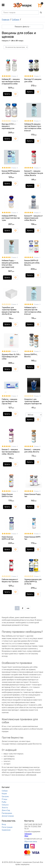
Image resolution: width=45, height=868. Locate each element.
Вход (4, 824)
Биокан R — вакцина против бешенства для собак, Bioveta (34, 173)
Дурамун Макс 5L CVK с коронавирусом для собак (11, 357)
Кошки (4, 794)
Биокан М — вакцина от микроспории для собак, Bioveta (34, 218)
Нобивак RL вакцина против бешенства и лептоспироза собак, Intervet (33, 127)
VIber (26, 836)
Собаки (15, 20)
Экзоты (5, 808)
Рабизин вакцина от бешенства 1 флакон (10, 581)
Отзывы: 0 (15, 76)
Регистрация (7, 827)
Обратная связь (31, 842)
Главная (6, 20)
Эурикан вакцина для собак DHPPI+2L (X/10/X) (33, 582)
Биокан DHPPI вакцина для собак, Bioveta (11, 172)
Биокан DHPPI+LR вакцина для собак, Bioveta (32, 263)
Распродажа (7, 813)
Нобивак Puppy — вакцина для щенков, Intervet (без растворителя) (10, 264)
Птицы (4, 799)
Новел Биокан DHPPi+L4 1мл (7, 495)
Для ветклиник (8, 816)
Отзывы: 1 (14, 121)
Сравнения (6, 830)
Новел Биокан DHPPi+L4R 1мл (8, 538)
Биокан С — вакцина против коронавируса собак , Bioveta (11, 452)
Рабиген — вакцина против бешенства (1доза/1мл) (9, 401)
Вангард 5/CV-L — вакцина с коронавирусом (9, 126)
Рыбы (4, 802)
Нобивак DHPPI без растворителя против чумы (11, 218)
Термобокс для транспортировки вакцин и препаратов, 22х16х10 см (11, 311)
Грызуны (5, 797)
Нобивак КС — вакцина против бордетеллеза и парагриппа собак (11, 81)
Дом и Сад (6, 810)
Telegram (28, 834)
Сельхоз (5, 805)
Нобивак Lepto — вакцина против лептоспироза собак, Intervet (33, 311)
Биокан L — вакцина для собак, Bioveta (32, 451)
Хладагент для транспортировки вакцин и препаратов (33, 401)
